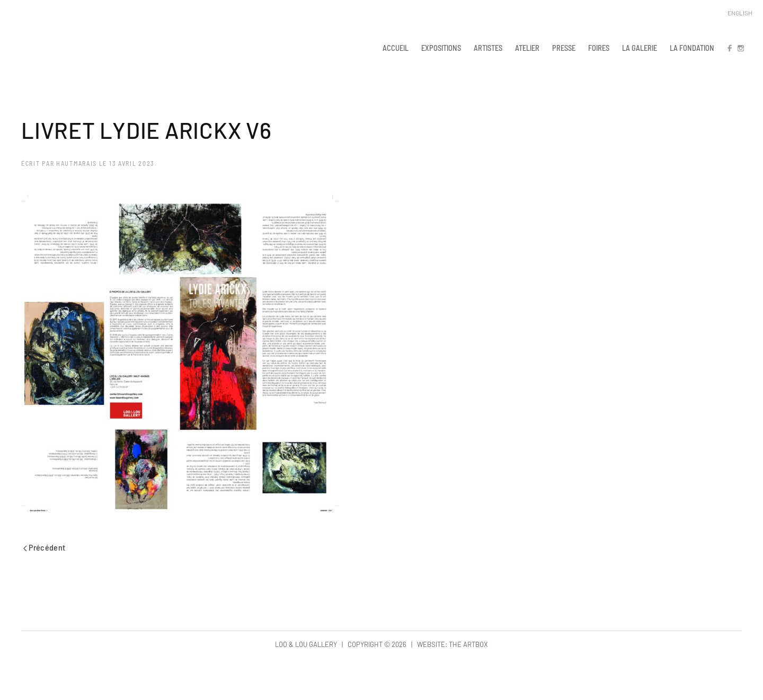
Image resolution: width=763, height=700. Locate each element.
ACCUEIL (396, 48)
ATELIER (527, 48)
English (740, 13)
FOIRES (599, 48)
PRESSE (564, 48)
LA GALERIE (640, 48)
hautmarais (77, 163)
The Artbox (468, 644)
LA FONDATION (692, 48)
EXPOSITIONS (441, 48)
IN (740, 48)
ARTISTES (488, 48)
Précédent (45, 547)
